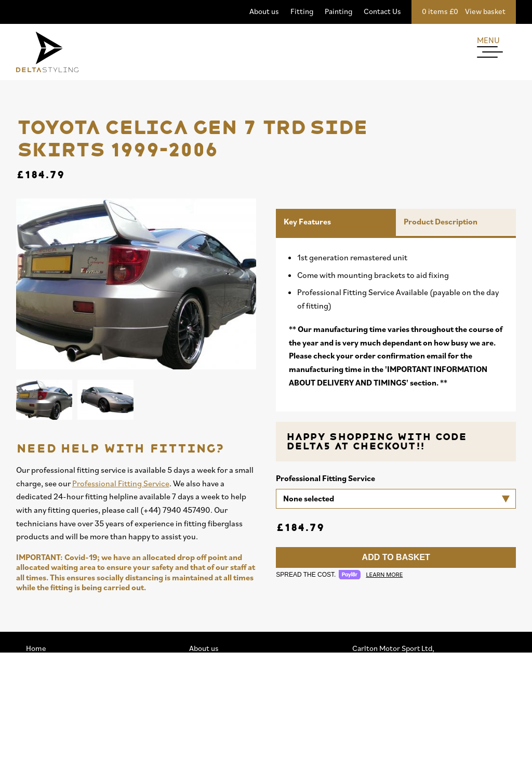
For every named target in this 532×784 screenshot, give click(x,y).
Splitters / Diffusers (59, 710)
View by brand (49, 673)
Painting (338, 11)
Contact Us (382, 11)
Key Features (307, 221)
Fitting (302, 11)
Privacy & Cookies (219, 723)
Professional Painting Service (238, 673)
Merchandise (48, 735)
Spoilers (40, 723)
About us (264, 11)
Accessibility (210, 710)
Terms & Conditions (223, 748)
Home (36, 648)
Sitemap (203, 735)
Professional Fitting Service (121, 483)
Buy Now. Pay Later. (222, 760)
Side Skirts (44, 698)
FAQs (198, 773)
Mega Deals (45, 661)
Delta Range (46, 686)
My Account (209, 698)
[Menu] (496, 56)
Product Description (441, 221)
